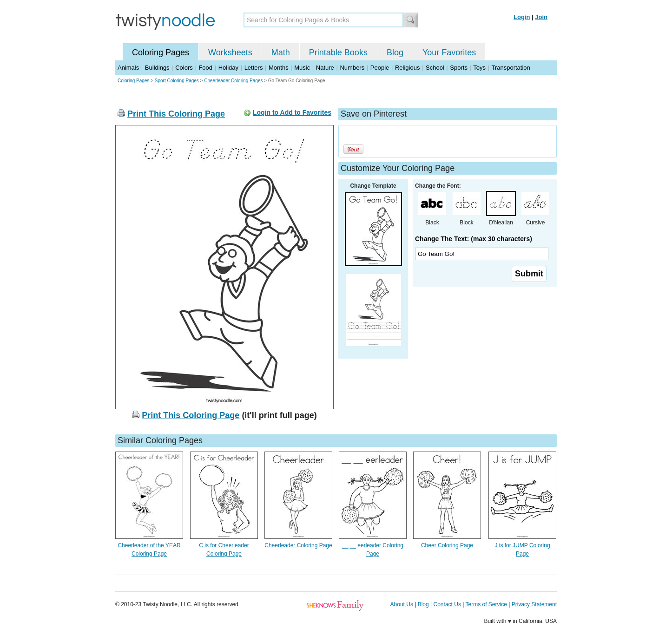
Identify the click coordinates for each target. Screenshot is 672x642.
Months (279, 68)
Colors (184, 68)
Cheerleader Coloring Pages (233, 81)
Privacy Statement (534, 604)
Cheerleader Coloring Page (298, 545)
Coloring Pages (161, 52)
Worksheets (230, 52)
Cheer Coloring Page (447, 545)
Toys (479, 68)
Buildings (157, 68)
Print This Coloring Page (176, 114)
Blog (395, 52)
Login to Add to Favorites (292, 112)
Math (281, 52)
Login (522, 17)
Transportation (511, 68)
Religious (407, 68)
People (380, 68)
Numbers (352, 68)
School (435, 68)
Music (302, 68)
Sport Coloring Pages (177, 81)
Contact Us (447, 604)
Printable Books (338, 52)
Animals (128, 68)
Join (541, 17)
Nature (325, 68)
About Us (402, 604)
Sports (459, 68)
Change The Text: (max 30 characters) (474, 239)
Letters (254, 68)
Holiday (228, 68)
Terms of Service (486, 604)
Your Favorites (449, 52)
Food (205, 68)
